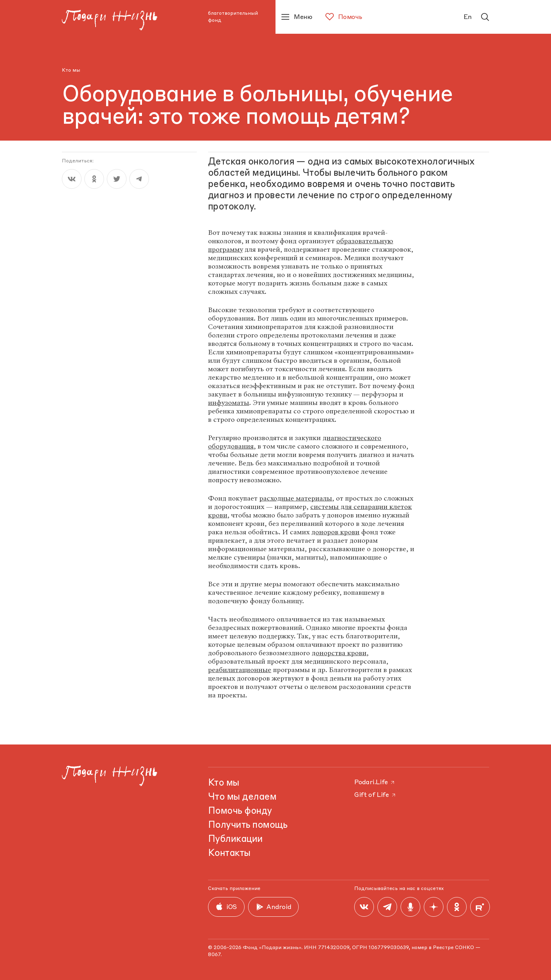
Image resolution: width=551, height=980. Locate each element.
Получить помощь (248, 825)
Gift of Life (375, 795)
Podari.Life (375, 782)
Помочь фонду (240, 811)
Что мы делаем (242, 797)
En (468, 17)
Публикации (235, 839)
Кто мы (71, 70)
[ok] (94, 179)
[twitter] (117, 179)
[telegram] (139, 179)
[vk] (72, 179)
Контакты (229, 853)
